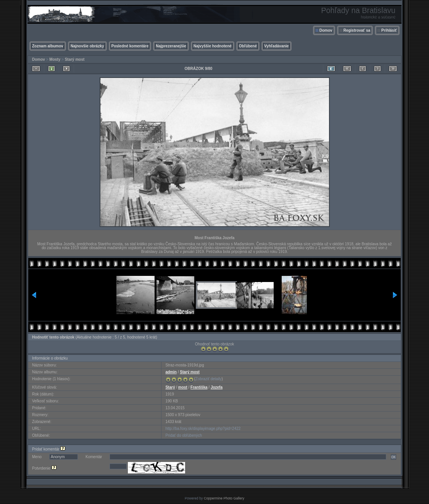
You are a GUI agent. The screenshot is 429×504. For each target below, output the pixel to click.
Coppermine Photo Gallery (224, 498)
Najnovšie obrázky (87, 46)
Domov (326, 30)
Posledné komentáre (130, 46)
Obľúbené (248, 46)
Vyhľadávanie (277, 46)
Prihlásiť (389, 30)
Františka (199, 387)
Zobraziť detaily (209, 379)
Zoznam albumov (48, 46)
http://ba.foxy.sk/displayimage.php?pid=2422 (203, 429)
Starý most (75, 59)
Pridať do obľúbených (184, 435)
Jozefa (217, 387)
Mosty (55, 59)
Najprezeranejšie (171, 46)
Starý (170, 387)
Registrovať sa (357, 30)
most (183, 387)
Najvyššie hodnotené (213, 46)
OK (394, 457)
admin (171, 372)
